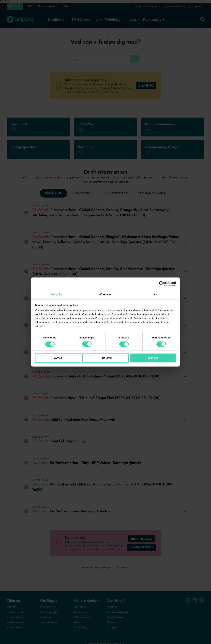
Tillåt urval (106, 358)
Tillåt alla (153, 358)
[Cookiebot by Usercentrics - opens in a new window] (162, 284)
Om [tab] (155, 294)
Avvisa (58, 358)
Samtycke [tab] (56, 294)
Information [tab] (105, 294)
